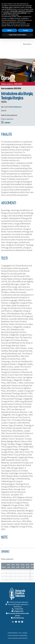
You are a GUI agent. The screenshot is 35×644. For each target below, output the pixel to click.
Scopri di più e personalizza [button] (17, 35)
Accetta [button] (26, 30)
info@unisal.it (19, 611)
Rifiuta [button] (10, 30)
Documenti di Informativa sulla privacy (18, 615)
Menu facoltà (27, 44)
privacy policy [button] (8, 7)
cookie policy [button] (15, 15)
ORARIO (7, 123)
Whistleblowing (18, 618)
